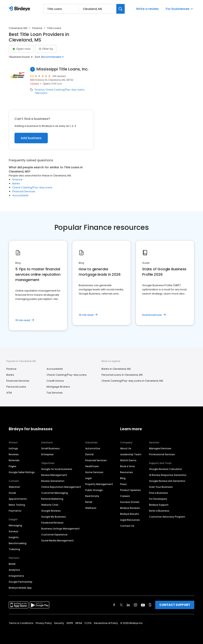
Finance (37, 28)
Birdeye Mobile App (20, 588)
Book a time (127, 466)
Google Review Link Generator (167, 481)
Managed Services (160, 448)
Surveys (13, 531)
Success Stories (130, 502)
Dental (89, 454)
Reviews (14, 454)
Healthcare (92, 466)
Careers (125, 496)
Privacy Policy (44, 623)
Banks (16, 183)
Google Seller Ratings (22, 472)
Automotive (93, 448)
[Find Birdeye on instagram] (135, 605)
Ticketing (14, 549)
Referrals (14, 460)
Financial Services (24, 191)
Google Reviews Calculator (166, 469)
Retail (89, 502)
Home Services (94, 472)
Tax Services (55, 393)
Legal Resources (130, 520)
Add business (31, 138)
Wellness (91, 508)
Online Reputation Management (61, 487)
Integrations (16, 576)
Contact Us (127, 526)
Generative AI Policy (106, 623)
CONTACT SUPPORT (175, 605)
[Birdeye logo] (20, 9)
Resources (126, 472)
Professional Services (162, 454)
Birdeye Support (159, 505)
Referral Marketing (52, 499)
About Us (126, 448)
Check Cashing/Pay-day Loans (65, 90)
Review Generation (53, 481)
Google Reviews (51, 511)
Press (123, 484)
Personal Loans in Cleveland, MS (122, 375)
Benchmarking (18, 543)
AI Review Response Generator (168, 475)
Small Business (50, 448)
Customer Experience (54, 535)
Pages (12, 466)
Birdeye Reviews (130, 508)
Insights (14, 537)
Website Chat (50, 505)
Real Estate (92, 496)
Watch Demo (128, 460)
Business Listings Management (60, 529)
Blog (123, 478)
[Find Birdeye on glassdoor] (150, 605)
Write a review (147, 9)
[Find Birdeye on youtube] (143, 605)
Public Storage (94, 490)
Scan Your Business (161, 487)
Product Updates (130, 490)
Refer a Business (159, 511)
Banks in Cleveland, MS (116, 369)
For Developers (158, 499)
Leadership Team (131, 454)
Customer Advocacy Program (167, 517)
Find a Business (158, 493)
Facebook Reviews (52, 523)
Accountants (20, 195)
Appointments (18, 499)
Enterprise (47, 454)
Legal (88, 478)
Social (12, 493)
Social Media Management (57, 541)
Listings (13, 448)
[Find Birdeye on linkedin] (128, 605)
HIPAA (79, 623)
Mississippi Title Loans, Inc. (62, 69)
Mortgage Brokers (58, 387)
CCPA (88, 623)
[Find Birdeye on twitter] (121, 605)
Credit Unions (55, 381)
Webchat (14, 487)
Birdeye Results (130, 514)
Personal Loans (16, 387)
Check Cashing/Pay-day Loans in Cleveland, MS (132, 381)
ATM (9, 393)
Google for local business (57, 469)
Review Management (54, 475)
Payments (15, 511)
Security (59, 623)
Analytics (14, 570)
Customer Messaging (55, 493)
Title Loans (41, 93)
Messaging (15, 525)
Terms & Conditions (21, 623)
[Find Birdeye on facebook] (114, 605)
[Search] (121, 9)
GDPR (70, 623)
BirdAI (12, 564)
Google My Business (54, 517)
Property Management (99, 484)
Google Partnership (21, 582)
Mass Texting (17, 505)
